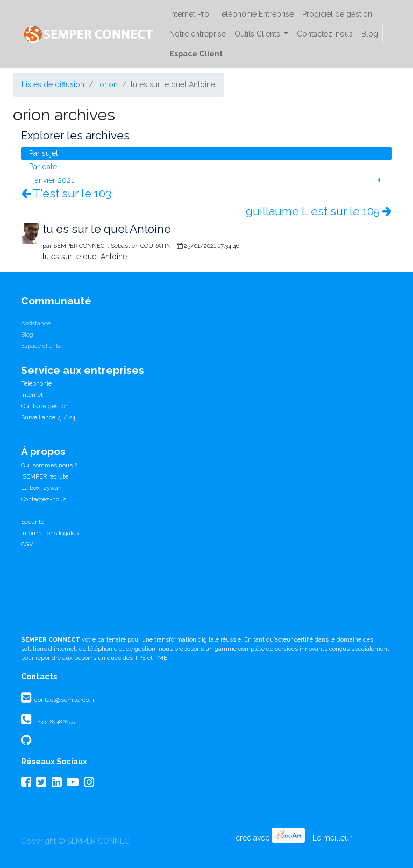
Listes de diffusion (53, 84)
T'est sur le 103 (66, 194)
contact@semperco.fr (64, 700)
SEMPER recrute (45, 476)
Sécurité (33, 522)
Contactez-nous (44, 499)
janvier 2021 (209, 180)
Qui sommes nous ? (49, 465)
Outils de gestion (45, 406)
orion (109, 84)
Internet (32, 395)
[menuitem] (189, 14)
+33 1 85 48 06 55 (56, 721)
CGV (27, 544)
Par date (43, 167)
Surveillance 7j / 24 (48, 417)
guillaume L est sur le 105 (319, 211)
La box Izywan (41, 488)
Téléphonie (36, 383)
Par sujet (44, 153)
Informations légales (50, 533)
